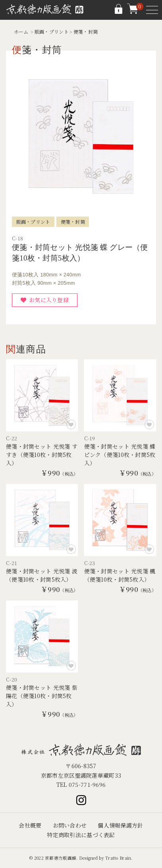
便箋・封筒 (86, 31)
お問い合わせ (70, 825)
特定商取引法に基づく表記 (81, 835)
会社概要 (30, 825)
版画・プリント (52, 31)
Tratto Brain (118, 858)
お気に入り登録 (49, 300)
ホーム (21, 31)
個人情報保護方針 (120, 825)
